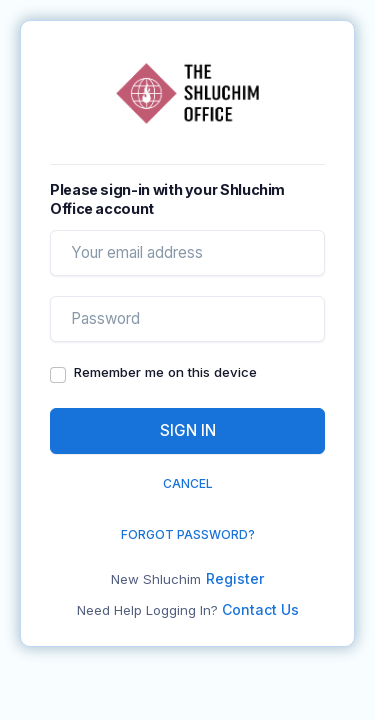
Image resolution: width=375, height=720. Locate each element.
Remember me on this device (165, 372)
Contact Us (260, 609)
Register (235, 578)
